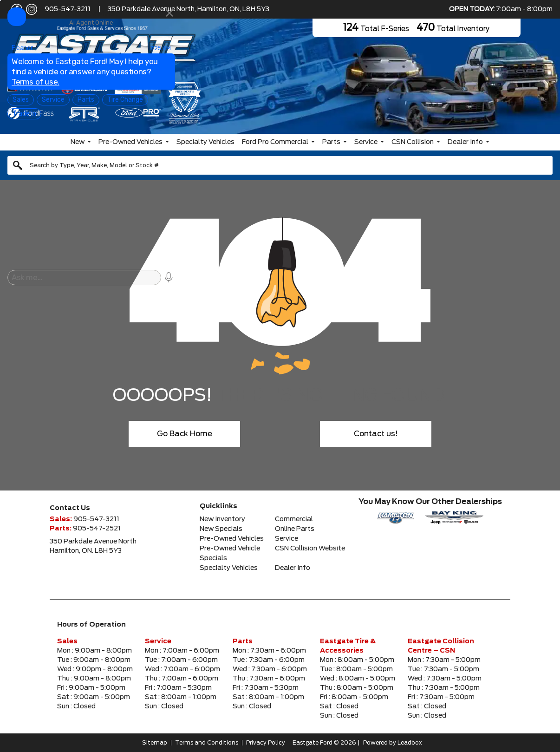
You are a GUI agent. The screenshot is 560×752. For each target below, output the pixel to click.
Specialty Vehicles (205, 142)
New (78, 142)
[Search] (280, 165)
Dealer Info (465, 142)
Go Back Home (185, 434)
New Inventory (222, 519)
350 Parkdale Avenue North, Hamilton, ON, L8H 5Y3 (189, 9)
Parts (331, 142)
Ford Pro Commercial (275, 142)
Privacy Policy (266, 743)
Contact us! (376, 434)
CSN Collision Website (310, 549)
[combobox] (280, 165)
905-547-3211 (68, 9)
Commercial (294, 519)
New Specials (221, 529)
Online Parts (295, 529)
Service (366, 142)
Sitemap (155, 743)
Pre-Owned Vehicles (130, 142)
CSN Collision (413, 142)
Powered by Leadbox (393, 743)
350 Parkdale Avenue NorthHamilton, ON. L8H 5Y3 (93, 546)
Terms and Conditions (207, 743)
